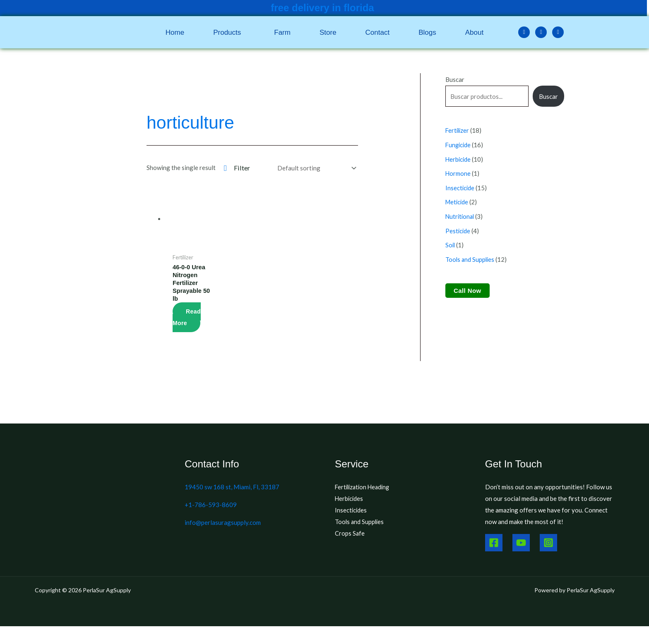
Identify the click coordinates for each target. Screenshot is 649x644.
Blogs (427, 32)
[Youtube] (521, 544)
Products (227, 32)
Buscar (455, 79)
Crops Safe (350, 534)
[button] (229, 32)
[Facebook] (494, 544)
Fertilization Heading (364, 488)
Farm (282, 32)
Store (328, 32)
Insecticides (351, 511)
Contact (378, 32)
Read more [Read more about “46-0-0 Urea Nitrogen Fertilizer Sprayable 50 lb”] (187, 318)
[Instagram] (548, 544)
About (474, 32)
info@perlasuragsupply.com (223, 524)
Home (175, 32)
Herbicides (350, 500)
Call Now (468, 287)
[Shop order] (315, 168)
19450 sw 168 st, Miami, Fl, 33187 (232, 488)
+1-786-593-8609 (211, 506)
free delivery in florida (322, 8)
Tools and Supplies (360, 523)
